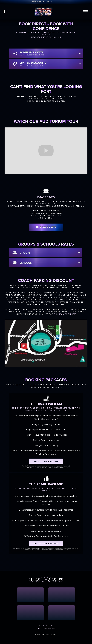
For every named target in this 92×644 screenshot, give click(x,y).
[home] (43, 12)
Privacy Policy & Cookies (46, 628)
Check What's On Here (65, 314)
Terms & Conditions (46, 626)
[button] (46, 53)
